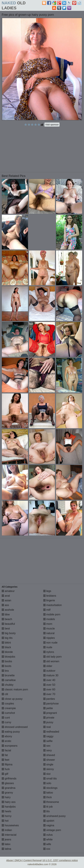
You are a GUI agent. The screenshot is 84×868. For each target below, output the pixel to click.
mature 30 (51, 675)
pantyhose (51, 704)
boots (7, 666)
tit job (48, 807)
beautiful (8, 624)
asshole (8, 610)
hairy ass (9, 802)
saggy (48, 736)
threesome (51, 802)
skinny (49, 769)
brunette (8, 675)
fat (5, 755)
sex (47, 746)
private (49, 718)
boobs (7, 661)
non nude (50, 643)
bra (5, 671)
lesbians (50, 596)
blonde (7, 652)
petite (48, 708)
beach (7, 619)
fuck (6, 769)
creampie (9, 708)
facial (6, 750)
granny (7, 793)
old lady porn (52, 657)
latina (6, 849)
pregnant (50, 713)
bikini (6, 643)
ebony (7, 736)
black (6, 647)
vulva (48, 835)
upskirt (49, 821)
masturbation (53, 605)
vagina (49, 825)
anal (6, 596)
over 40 (49, 680)
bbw (6, 614)
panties (49, 699)
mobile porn (52, 614)
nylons (49, 652)
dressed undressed (15, 727)
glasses (8, 783)
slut (47, 774)
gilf (5, 774)
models (49, 619)
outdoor (49, 671)
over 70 (49, 694)
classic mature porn (15, 689)
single (48, 764)
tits (47, 811)
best (6, 629)
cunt (6, 718)
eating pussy (11, 732)
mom (48, 624)
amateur (8, 591)
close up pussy (12, 699)
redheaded (51, 732)
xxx (47, 849)
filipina (7, 764)
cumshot (8, 713)
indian (7, 830)
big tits (7, 638)
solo (47, 783)
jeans (6, 839)
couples (8, 704)
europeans (10, 746)
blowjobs (8, 657)
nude (48, 647)
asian (6, 600)
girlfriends (9, 779)
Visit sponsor (52, 125)
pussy (48, 722)
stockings (50, 788)
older (48, 666)
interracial (9, 835)
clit (5, 694)
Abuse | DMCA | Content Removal (24, 860)
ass (5, 605)
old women (51, 661)
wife (47, 844)
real (47, 727)
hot (5, 821)
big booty (9, 633)
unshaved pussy (54, 816)
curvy (6, 722)
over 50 (49, 685)
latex (6, 844)
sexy (48, 750)
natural (49, 633)
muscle (49, 629)
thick (48, 797)
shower (49, 760)
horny (7, 816)
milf (47, 610)
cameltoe (9, 680)
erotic (7, 741)
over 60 (49, 689)
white (48, 839)
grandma (9, 788)
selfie (48, 741)
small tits (50, 779)
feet (5, 760)
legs (47, 591)
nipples (49, 638)
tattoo (48, 793)
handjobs (9, 807)
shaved (49, 755)
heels (6, 811)
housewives (10, 825)
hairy (6, 797)
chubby (8, 685)
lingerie (49, 600)
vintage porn (52, 830)
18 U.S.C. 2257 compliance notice (60, 860)
